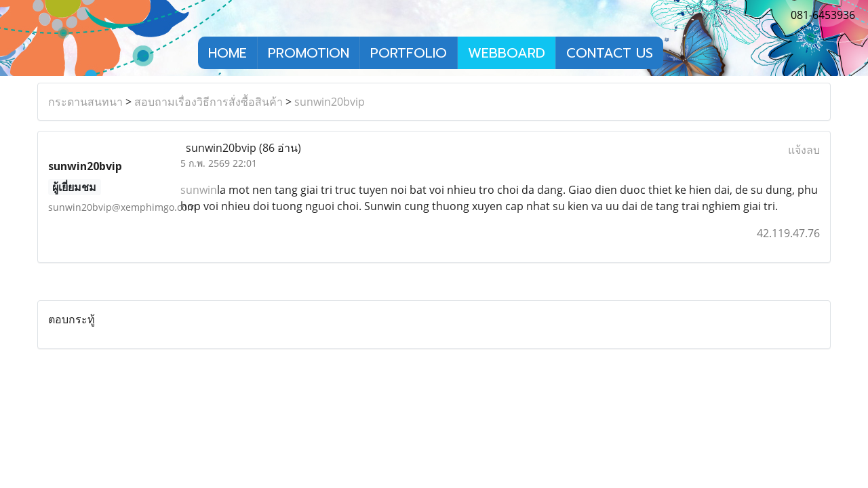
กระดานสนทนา (85, 102)
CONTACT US (610, 53)
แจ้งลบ (804, 150)
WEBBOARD (507, 53)
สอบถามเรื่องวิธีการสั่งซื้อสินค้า (209, 102)
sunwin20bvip (330, 102)
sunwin (199, 190)
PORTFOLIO (409, 53)
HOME (228, 53)
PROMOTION (309, 53)
